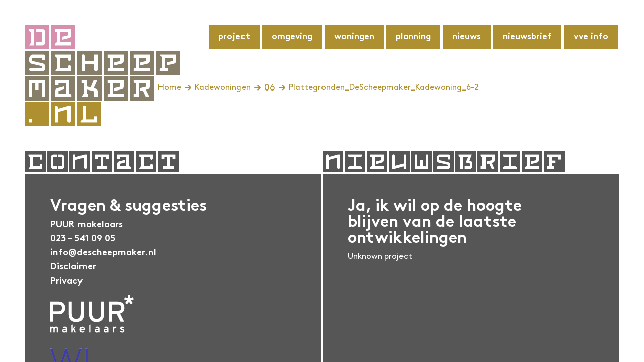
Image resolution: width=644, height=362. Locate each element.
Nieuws (467, 37)
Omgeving (292, 37)
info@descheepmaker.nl (103, 253)
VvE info (591, 37)
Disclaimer (73, 267)
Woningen (354, 37)
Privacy (66, 281)
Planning (413, 37)
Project (234, 37)
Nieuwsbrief (527, 37)
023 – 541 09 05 (83, 239)
